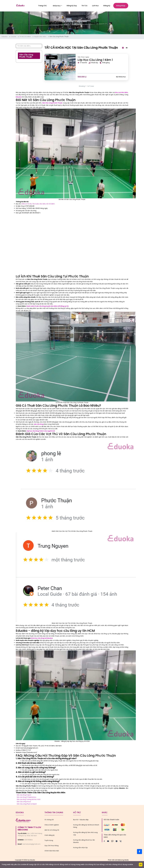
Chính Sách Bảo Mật (52, 851)
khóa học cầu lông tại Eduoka (41, 638)
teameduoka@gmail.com (31, 844)
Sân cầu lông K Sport (24, 795)
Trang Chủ (42, 6)
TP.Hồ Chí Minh (25, 37)
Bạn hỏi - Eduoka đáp (81, 820)
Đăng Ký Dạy (72, 6)
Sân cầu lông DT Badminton (26, 797)
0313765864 (29, 840)
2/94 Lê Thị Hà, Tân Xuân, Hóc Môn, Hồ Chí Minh (38, 204)
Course (13, 37)
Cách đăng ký (49, 835)
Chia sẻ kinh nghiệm (52, 825)
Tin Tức (84, 6)
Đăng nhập (121, 6)
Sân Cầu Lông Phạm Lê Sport (27, 804)
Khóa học (57, 6)
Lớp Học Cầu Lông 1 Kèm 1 (95, 60)
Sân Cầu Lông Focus (24, 802)
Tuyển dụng (49, 841)
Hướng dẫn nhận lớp (80, 848)
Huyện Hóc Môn (40, 37)
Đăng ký (107, 6)
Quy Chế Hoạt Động (51, 846)
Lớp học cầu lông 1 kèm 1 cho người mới (41, 431)
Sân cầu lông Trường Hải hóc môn (29, 800)
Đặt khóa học (121, 77)
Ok (141, 865)
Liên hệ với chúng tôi (52, 830)
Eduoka (4, 37)
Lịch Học (95, 6)
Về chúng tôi (49, 820)
